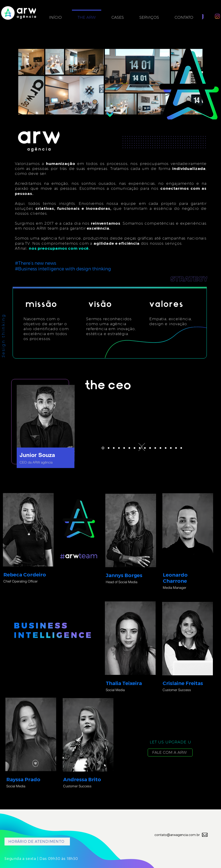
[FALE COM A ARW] (170, 753)
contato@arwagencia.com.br (177, 835)
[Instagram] (217, 16)
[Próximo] (140, 447)
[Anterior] (143, 447)
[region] (41, 425)
